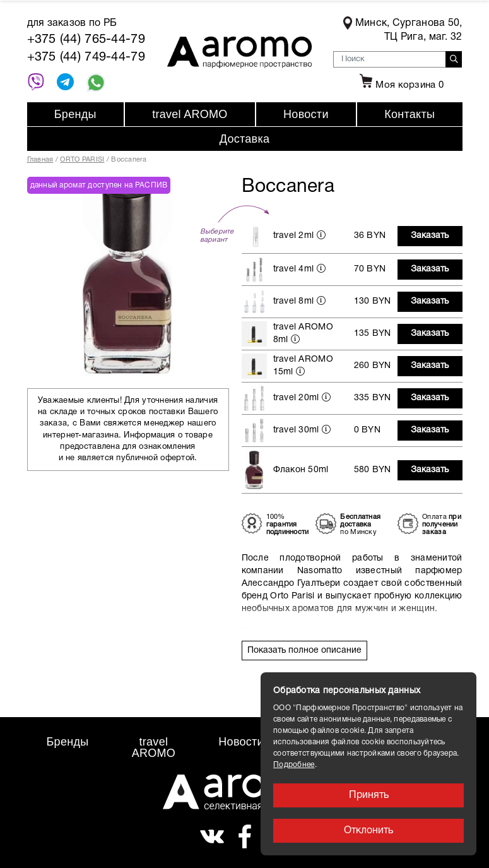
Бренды (75, 114)
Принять (369, 795)
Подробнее (294, 765)
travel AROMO (190, 114)
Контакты (409, 114)
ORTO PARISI (82, 160)
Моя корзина (400, 85)
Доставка (245, 139)
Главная (40, 160)
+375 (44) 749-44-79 (86, 57)
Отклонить (368, 831)
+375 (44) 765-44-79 (86, 40)
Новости (306, 114)
